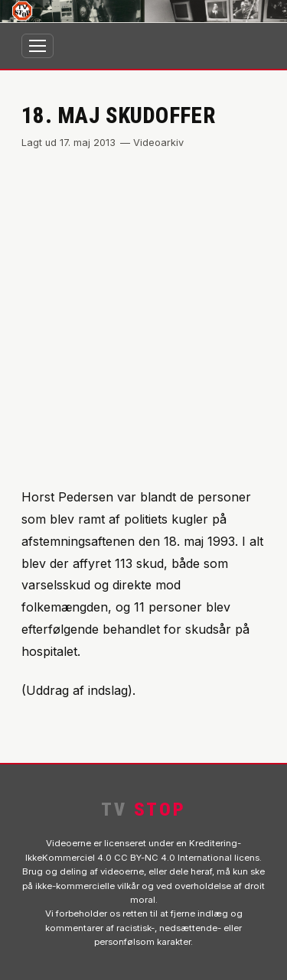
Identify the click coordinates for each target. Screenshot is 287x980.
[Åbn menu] (38, 46)
